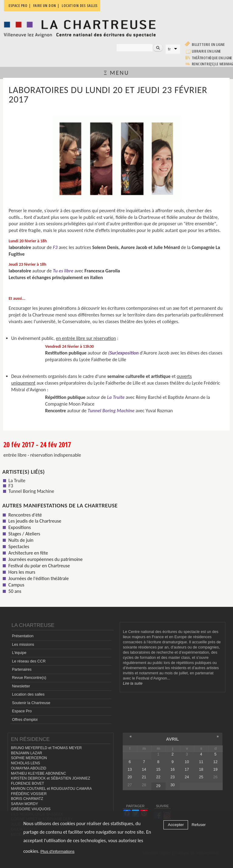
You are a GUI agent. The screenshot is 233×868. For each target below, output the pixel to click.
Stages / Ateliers (24, 534)
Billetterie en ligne (208, 45)
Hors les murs (22, 572)
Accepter (176, 825)
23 (173, 777)
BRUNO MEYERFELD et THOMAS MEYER (46, 748)
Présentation (23, 636)
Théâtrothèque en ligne (212, 58)
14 (144, 769)
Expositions (20, 527)
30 (173, 785)
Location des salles (28, 694)
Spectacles (19, 546)
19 (215, 769)
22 (158, 777)
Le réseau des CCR (29, 661)
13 (130, 769)
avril (173, 739)
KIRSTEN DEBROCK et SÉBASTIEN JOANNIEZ (51, 778)
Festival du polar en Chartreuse (39, 566)
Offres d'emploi (25, 720)
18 (201, 769)
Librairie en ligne (206, 51)
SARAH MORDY (24, 804)
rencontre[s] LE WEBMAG (212, 64)
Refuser (199, 825)
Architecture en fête (28, 553)
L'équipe (19, 653)
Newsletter (21, 686)
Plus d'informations (57, 851)
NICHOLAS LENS (26, 763)
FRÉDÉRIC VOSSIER (29, 794)
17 (187, 769)
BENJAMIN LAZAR (26, 753)
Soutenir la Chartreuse (31, 703)
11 (201, 762)
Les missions (23, 645)
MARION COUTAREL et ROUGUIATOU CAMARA (51, 789)
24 (187, 777)
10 (187, 762)
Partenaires (22, 669)
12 (215, 762)
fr (170, 49)
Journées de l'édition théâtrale (39, 578)
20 (130, 777)
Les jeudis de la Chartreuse (35, 521)
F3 (11, 486)
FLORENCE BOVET (27, 783)
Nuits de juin (21, 540)
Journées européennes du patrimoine (46, 559)
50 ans (15, 591)
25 (201, 777)
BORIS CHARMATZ (27, 799)
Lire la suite (133, 683)
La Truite (17, 481)
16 (173, 769)
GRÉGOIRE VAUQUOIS (31, 809)
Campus (16, 585)
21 (144, 777)
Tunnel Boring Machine (31, 491)
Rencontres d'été (25, 515)
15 (158, 769)
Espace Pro (22, 711)
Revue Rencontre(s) (29, 678)
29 (158, 786)
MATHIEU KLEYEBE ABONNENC (38, 773)
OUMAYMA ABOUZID (29, 768)
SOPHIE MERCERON (29, 758)
